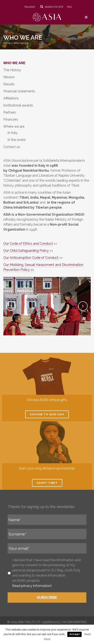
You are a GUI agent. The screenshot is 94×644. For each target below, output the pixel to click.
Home (7, 43)
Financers (11, 119)
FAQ (69, 7)
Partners (10, 112)
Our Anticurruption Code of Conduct (31, 258)
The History (12, 70)
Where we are (14, 126)
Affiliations (11, 98)
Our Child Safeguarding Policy (26, 251)
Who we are (14, 63)
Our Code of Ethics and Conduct (28, 244)
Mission (9, 77)
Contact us (12, 147)
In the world (16, 140)
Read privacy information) (32, 586)
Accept (74, 634)
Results (9, 84)
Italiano (30, 7)
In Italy (12, 133)
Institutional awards (18, 105)
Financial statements (19, 91)
